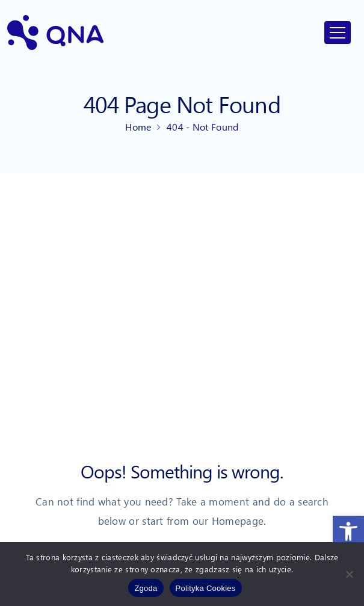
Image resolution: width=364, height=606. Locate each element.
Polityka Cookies (206, 588)
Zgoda (146, 588)
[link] (348, 531)
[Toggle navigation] (338, 32)
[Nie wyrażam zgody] (349, 574)
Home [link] (138, 127)
